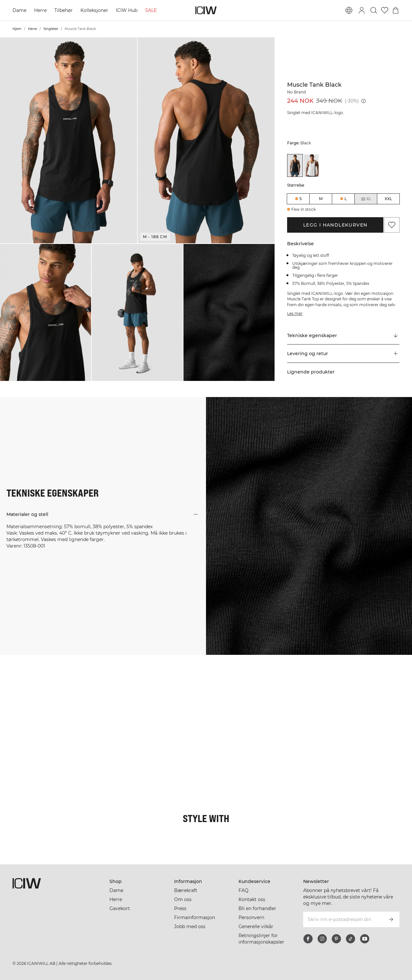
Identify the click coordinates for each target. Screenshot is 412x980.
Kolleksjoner (94, 10)
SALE (151, 10)
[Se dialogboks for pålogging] (362, 10)
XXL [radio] (388, 199)
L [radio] (346, 199)
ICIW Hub (127, 10)
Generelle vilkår (256, 927)
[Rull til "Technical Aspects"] (343, 335)
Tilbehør (64, 10)
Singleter (51, 29)
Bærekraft (186, 890)
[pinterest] (336, 939)
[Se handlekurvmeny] (396, 10)
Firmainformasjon (195, 917)
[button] (69, 140)
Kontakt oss (252, 899)
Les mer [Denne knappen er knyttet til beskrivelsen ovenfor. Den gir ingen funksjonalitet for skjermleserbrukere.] (295, 313)
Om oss (183, 899)
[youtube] (365, 939)
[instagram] (322, 939)
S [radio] (300, 199)
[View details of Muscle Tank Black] (295, 165)
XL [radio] (366, 199)
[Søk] (374, 10)
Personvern (251, 917)
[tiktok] (351, 939)
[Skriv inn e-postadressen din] (343, 919)
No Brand (296, 92)
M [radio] (321, 199)
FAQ (243, 890)
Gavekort (120, 908)
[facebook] (308, 939)
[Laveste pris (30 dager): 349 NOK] (364, 101)
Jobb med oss (190, 927)
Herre (40, 10)
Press (180, 908)
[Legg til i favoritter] (392, 225)
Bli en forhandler (257, 908)
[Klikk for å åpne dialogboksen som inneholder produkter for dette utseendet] (34, 689)
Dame (19, 10)
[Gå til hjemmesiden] (206, 10)
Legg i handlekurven (335, 225)
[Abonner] (391, 919)
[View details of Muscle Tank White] (311, 165)
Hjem (17, 29)
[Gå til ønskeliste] (385, 10)
